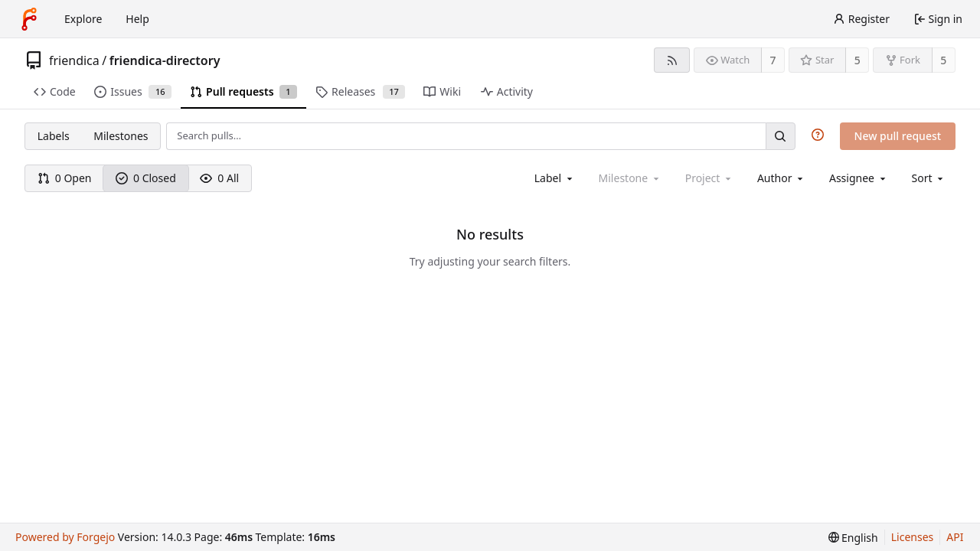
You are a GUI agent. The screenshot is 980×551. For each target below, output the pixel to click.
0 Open (65, 178)
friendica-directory (165, 60)
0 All (219, 178)
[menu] (929, 178)
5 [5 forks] (943, 60)
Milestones (121, 136)
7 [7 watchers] (773, 60)
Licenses (913, 537)
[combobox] (555, 178)
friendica (74, 60)
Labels (54, 136)
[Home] (29, 19)
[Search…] (780, 136)
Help (137, 19)
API (955, 537)
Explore (83, 19)
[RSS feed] (672, 60)
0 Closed (146, 178)
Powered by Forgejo (65, 537)
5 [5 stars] (857, 60)
